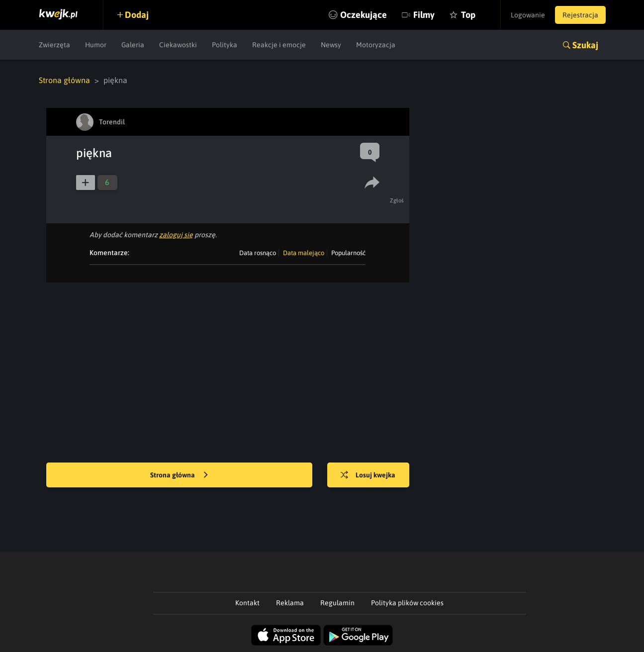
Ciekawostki (178, 45)
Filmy (424, 15)
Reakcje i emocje (279, 45)
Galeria (133, 45)
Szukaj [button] (585, 45)
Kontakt (247, 603)
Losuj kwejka (368, 475)
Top (468, 15)
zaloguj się (176, 235)
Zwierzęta (54, 45)
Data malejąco (304, 253)
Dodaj (137, 15)
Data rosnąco (258, 253)
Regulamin (337, 603)
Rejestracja (580, 15)
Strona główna (64, 80)
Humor (96, 45)
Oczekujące (364, 15)
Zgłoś (397, 200)
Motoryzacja (376, 45)
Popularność (348, 253)
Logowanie (528, 15)
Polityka (225, 45)
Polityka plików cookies (407, 603)
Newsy (331, 45)
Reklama (290, 603)
